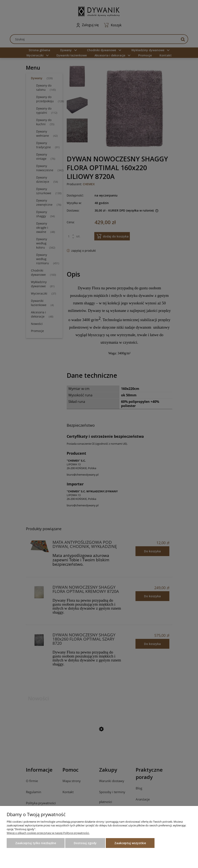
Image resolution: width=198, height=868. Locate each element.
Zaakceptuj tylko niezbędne (36, 843)
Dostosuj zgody (85, 843)
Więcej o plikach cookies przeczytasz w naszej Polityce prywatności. (48, 833)
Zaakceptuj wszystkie (130, 843)
